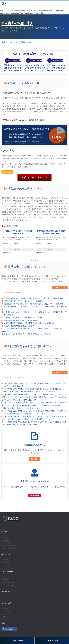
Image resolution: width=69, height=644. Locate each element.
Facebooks (8, 629)
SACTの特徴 (6, 580)
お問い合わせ (7, 617)
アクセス (6, 614)
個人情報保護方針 (8, 611)
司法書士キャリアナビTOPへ (10, 42)
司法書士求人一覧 (8, 540)
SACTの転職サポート (9, 577)
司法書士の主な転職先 (9, 546)
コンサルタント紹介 (9, 585)
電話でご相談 (52, 641)
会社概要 (6, 609)
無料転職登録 (34, 495)
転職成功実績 (7, 563)
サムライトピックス (9, 597)
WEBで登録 (17, 641)
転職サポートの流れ (9, 583)
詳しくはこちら (60, 288)
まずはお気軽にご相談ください (34, 177)
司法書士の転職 (26, 42)
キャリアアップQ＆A (9, 565)
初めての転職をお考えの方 (10, 548)
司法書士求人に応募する (35, 445)
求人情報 (6, 537)
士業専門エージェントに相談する (35, 481)
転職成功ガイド (7, 560)
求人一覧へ (34, 459)
